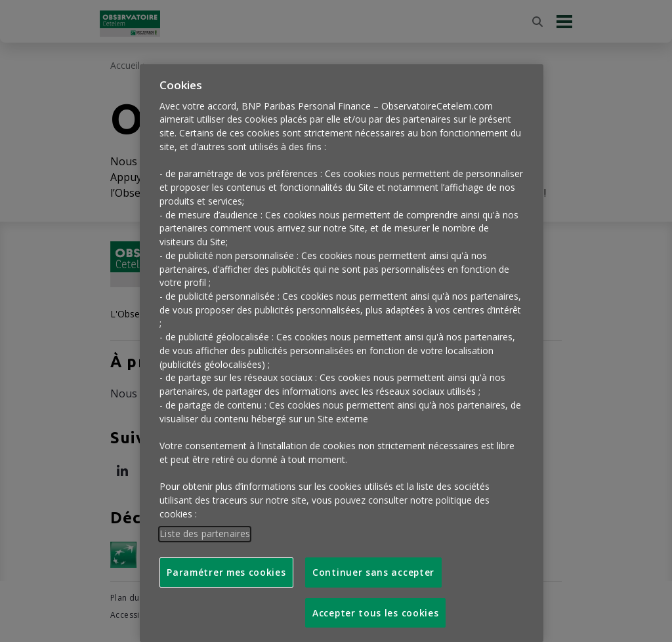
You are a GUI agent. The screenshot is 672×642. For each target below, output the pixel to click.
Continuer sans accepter (373, 563)
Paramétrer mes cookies (226, 563)
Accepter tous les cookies (375, 604)
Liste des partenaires (205, 524)
